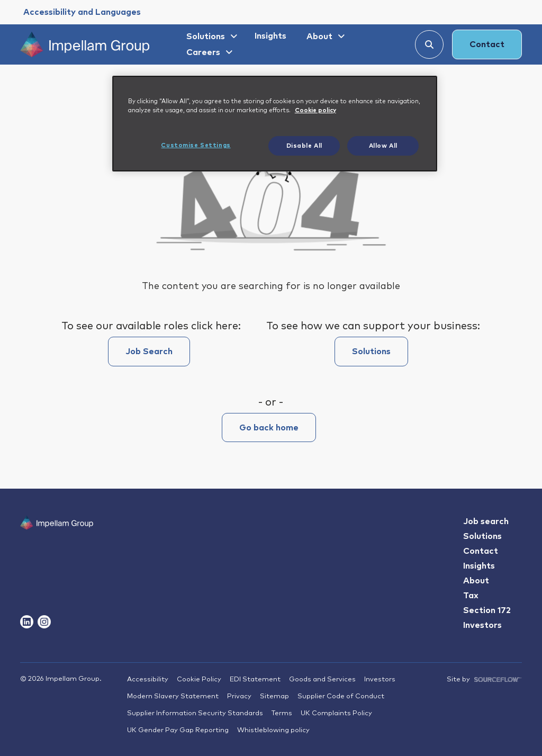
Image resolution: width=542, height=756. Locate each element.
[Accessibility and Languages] (82, 12)
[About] (324, 37)
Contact (487, 44)
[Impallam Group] (57, 543)
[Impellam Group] (85, 44)
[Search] (429, 44)
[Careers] (208, 52)
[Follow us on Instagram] (44, 622)
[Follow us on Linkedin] (27, 622)
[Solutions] (210, 37)
